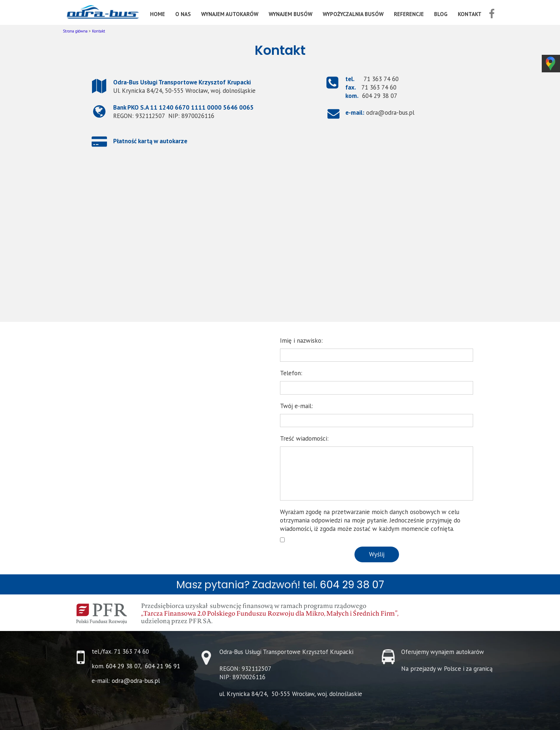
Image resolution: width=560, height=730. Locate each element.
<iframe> (280, 243)
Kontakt (99, 31)
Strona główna (75, 31)
